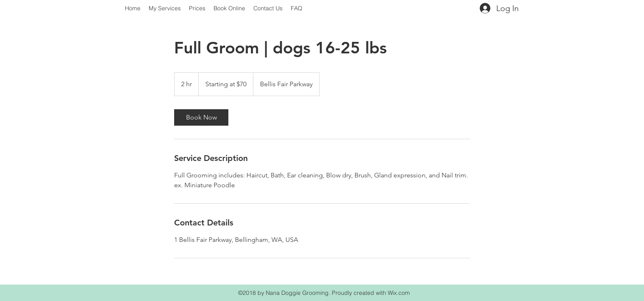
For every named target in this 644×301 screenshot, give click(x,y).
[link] (201, 117)
